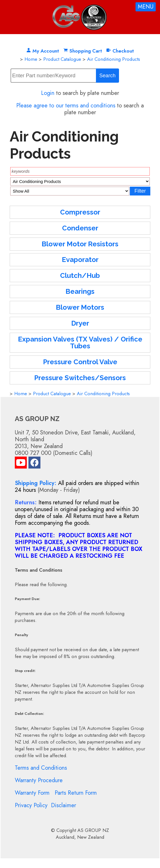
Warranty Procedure (39, 780)
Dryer (80, 323)
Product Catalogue (62, 59)
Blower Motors (80, 307)
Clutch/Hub (80, 275)
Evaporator (80, 260)
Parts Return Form (76, 793)
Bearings (80, 291)
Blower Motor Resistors (80, 244)
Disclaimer (63, 805)
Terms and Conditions (41, 768)
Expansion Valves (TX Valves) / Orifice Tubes (80, 343)
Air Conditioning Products (114, 59)
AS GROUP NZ (93, 830)
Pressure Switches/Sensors (80, 378)
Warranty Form (32, 793)
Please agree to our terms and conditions (66, 106)
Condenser (80, 228)
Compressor (80, 212)
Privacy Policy (31, 805)
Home (31, 59)
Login (48, 93)
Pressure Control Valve (80, 362)
